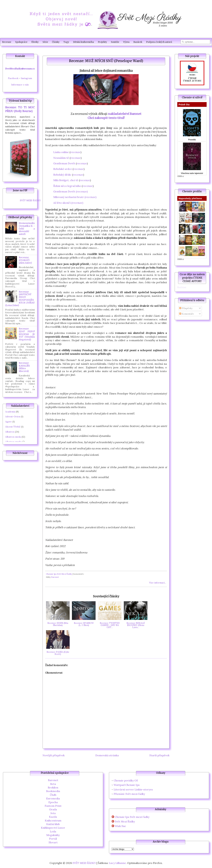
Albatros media (13, 442)
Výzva (126, 42)
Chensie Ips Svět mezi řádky (132, 817)
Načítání (182, 287)
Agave (8, 422)
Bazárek (138, 42)
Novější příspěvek (54, 755)
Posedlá (192, 140)
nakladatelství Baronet (125, 114)
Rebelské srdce (63, 169)
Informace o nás (20, 85)
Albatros (10, 432)
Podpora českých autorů (159, 42)
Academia (10, 412)
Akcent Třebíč (13, 427)
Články (56, 42)
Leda (53, 831)
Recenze (7, 42)
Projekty (102, 42)
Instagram (26, 78)
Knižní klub (53, 824)
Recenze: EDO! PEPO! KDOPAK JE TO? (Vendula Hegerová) (27, 334)
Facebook (13, 78)
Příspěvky (186, 308)
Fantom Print (53, 806)
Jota (53, 813)
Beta (53, 784)
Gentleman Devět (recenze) (71, 191)
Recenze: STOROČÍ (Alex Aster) (25, 260)
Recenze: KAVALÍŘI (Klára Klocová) (24, 367)
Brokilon (53, 787)
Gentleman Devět (64, 163)
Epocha (53, 802)
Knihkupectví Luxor (53, 828)
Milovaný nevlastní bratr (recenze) (75, 197)
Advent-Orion (13, 417)
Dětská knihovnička (83, 42)
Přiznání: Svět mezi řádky (129, 794)
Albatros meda (13, 437)
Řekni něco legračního (67, 186)
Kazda (53, 817)
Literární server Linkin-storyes (133, 789)
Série (45, 42)
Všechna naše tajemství (192, 173)
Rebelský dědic (62, 175)
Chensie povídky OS (126, 780)
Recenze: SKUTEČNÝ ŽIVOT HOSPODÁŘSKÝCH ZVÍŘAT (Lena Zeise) (20, 299)
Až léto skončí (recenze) (68, 203)
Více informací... (158, 583)
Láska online (61, 152)
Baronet (55, 577)
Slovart (53, 842)
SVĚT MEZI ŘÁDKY (30, 200)
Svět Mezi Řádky (125, 822)
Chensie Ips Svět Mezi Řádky (59, 574)
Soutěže (115, 42)
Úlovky (35, 42)
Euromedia (53, 798)
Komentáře (187, 314)
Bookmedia (53, 791)
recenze (75, 152)
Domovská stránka (107, 755)
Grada (53, 809)
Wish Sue (120, 826)
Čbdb (53, 795)
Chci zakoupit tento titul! (106, 118)
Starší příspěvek (159, 755)
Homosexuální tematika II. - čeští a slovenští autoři (27, 229)
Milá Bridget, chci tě (66, 180)
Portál (53, 839)
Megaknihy (53, 835)
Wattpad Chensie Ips (127, 785)
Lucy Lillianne (117, 863)
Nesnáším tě (61, 158)
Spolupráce (21, 42)
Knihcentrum (53, 820)
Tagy (66, 42)
